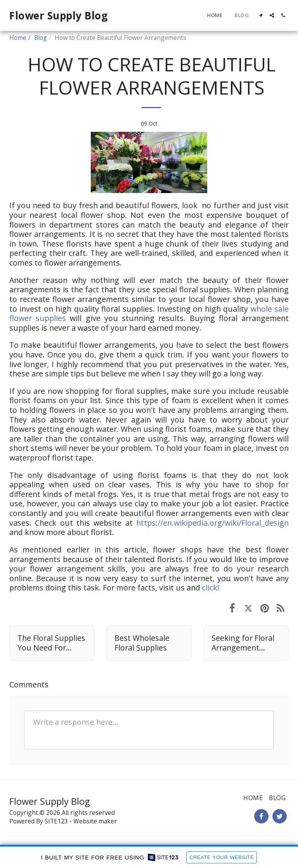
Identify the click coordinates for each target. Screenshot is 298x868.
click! (211, 588)
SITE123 (56, 821)
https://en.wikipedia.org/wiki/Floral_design (212, 523)
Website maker (95, 821)
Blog (41, 38)
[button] (261, 15)
